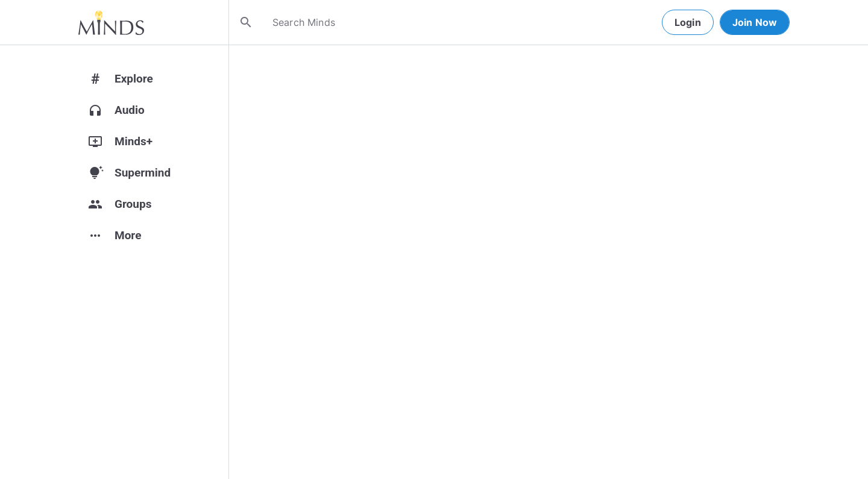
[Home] (111, 22)
